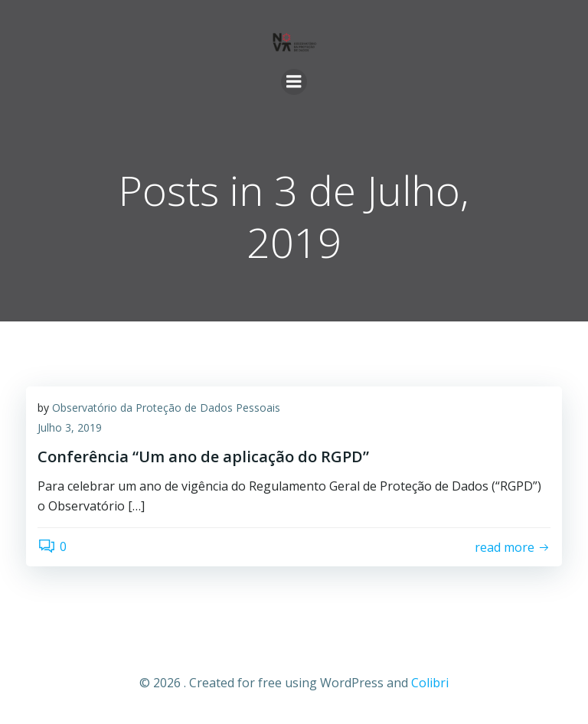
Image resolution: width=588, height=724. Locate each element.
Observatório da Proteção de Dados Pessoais (166, 408)
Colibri (430, 683)
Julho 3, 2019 (70, 427)
